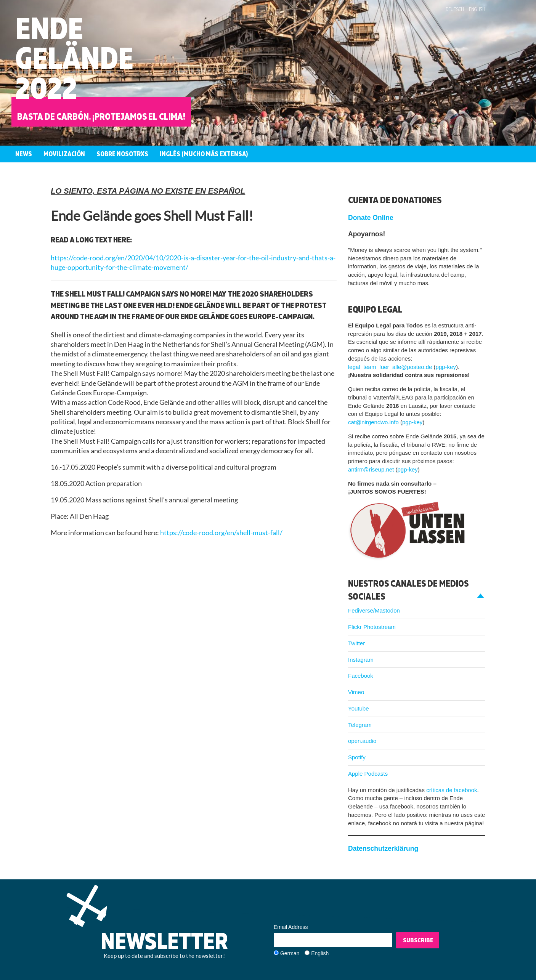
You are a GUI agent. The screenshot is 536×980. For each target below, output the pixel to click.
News (24, 154)
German (290, 953)
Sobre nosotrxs (122, 154)
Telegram (360, 725)
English (477, 9)
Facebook (361, 676)
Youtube (359, 708)
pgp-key (446, 367)
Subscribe (418, 940)
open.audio (362, 741)
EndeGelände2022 (74, 58)
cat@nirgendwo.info (373, 422)
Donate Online (371, 218)
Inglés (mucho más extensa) (204, 154)
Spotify (357, 757)
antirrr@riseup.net (371, 469)
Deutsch (455, 9)
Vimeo (356, 692)
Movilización (64, 154)
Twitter (356, 643)
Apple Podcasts (368, 774)
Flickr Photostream (372, 627)
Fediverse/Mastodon (374, 610)
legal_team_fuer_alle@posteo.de (390, 367)
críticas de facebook (452, 790)
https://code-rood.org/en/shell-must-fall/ (221, 533)
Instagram (361, 660)
